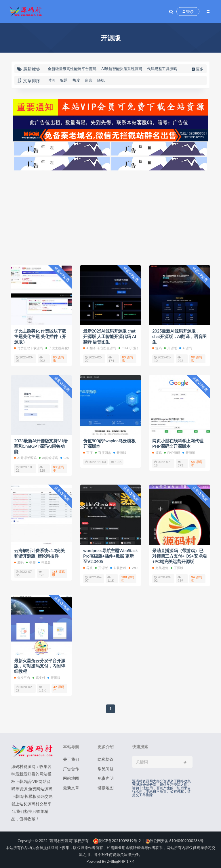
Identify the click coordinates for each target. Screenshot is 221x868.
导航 (88, 566)
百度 (88, 451)
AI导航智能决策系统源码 (122, 69)
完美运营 (160, 566)
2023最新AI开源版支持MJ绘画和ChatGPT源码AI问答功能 (41, 445)
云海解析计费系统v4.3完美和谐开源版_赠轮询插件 (39, 552)
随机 (101, 80)
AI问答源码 (48, 457)
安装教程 (118, 566)
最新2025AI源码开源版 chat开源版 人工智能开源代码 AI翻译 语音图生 (110, 336)
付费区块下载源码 (29, 347)
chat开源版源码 (133, 347)
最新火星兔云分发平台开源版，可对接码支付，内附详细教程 (40, 664)
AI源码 (186, 347)
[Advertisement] (110, 216)
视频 (31, 561)
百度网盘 (103, 451)
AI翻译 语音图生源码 (100, 347)
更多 (197, 69)
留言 (89, 80)
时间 (52, 80)
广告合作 (71, 766)
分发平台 (22, 675)
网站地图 (71, 776)
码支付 (39, 675)
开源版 (170, 347)
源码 (157, 347)
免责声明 (106, 776)
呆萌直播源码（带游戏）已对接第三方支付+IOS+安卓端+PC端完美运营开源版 (179, 554)
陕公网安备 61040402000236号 (175, 838)
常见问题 (106, 766)
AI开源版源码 (25, 457)
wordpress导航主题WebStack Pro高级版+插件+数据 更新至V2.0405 (108, 554)
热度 (76, 80)
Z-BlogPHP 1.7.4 (121, 859)
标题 (64, 80)
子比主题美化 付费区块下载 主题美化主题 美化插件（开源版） (40, 336)
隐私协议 (106, 757)
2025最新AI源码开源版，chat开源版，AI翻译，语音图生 (180, 336)
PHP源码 (172, 451)
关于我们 (71, 757)
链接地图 (106, 785)
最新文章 (71, 785)
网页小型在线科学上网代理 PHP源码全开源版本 (178, 443)
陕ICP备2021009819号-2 (117, 838)
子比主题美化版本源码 (63, 347)
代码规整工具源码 (162, 69)
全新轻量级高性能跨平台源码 (72, 69)
